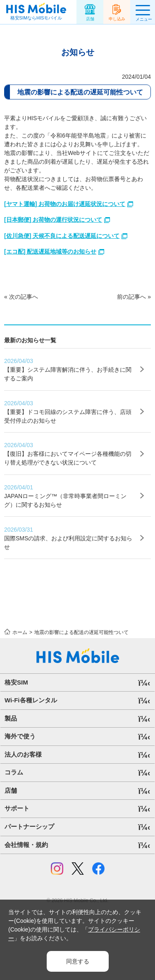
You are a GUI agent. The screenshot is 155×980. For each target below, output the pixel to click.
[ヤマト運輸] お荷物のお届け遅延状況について (65, 204)
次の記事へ (24, 297)
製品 (11, 718)
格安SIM (16, 682)
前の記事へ (131, 297)
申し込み (117, 19)
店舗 (90, 19)
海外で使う (20, 736)
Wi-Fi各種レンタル (31, 700)
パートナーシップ (29, 826)
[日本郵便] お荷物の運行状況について (53, 220)
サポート (17, 808)
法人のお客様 (23, 754)
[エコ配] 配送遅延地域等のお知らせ (50, 252)
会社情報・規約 (26, 845)
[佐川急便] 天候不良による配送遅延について (62, 236)
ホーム (20, 632)
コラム (14, 772)
